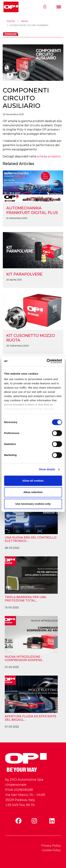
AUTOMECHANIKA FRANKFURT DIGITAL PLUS (32, 210)
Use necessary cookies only (33, 504)
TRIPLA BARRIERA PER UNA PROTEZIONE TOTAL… (25, 599)
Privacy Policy (51, 846)
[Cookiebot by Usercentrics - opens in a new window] (47, 361)
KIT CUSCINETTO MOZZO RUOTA (31, 338)
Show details (47, 469)
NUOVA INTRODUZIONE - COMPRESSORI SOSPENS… (24, 658)
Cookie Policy (51, 850)
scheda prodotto (49, 156)
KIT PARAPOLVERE (24, 274)
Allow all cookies (33, 481)
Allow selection (33, 492)
